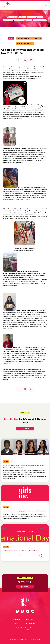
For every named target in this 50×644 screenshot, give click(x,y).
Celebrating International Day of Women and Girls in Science (21, 551)
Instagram (22, 611)
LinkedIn (28, 611)
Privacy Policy (29, 619)
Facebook (17, 611)
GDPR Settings (28, 629)
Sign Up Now (24, 587)
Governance (17, 628)
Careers (15, 623)
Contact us (16, 619)
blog (11, 38)
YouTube (33, 611)
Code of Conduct (30, 623)
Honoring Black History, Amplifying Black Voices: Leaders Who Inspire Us (25, 511)
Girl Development (25, 43)
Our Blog (25, 429)
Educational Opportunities (29, 38)
